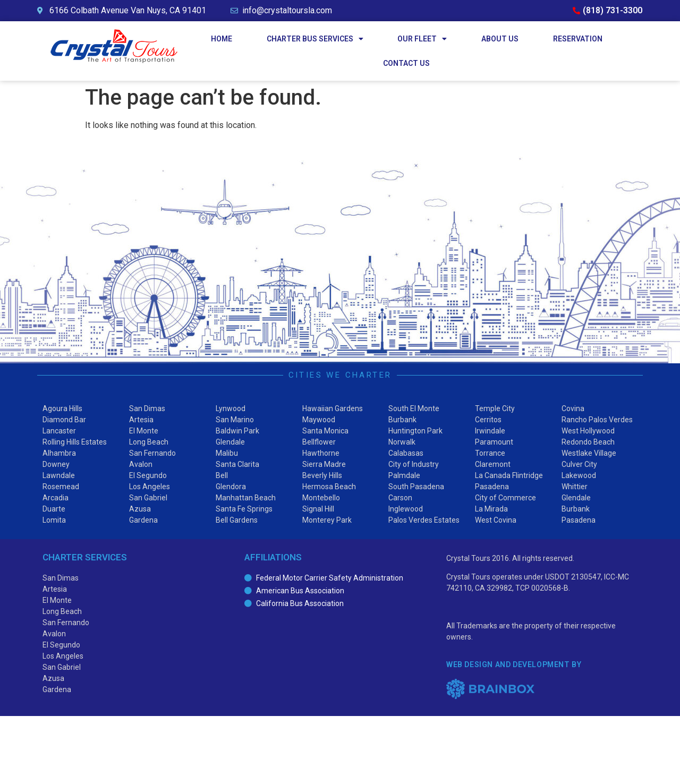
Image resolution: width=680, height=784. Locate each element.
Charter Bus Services (315, 39)
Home (222, 39)
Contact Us (406, 63)
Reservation (578, 39)
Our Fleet (422, 39)
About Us (500, 39)
